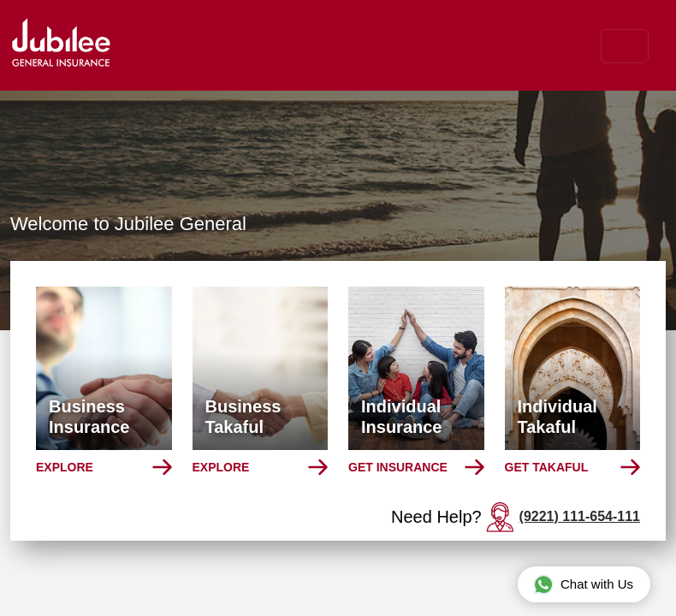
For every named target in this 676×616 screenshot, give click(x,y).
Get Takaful (547, 467)
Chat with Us (583, 584)
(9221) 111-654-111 (580, 516)
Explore (65, 467)
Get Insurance (398, 467)
